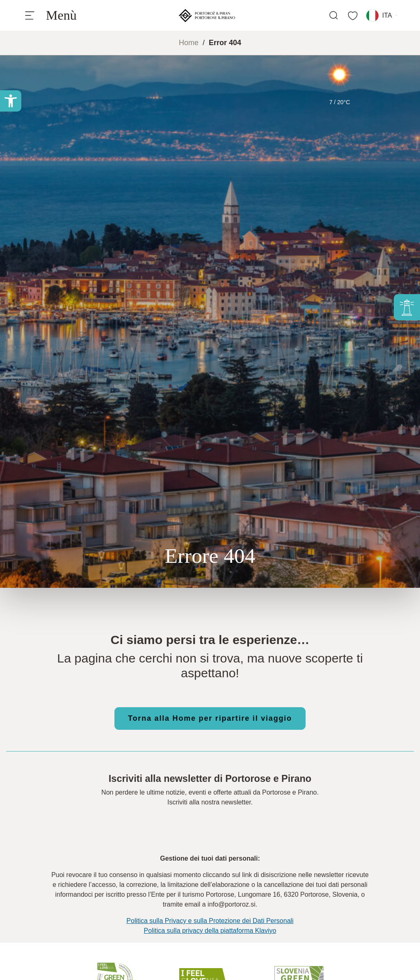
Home (189, 43)
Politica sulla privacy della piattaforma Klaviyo (210, 931)
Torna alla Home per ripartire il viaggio (210, 718)
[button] (11, 101)
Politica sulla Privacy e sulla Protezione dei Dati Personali (210, 921)
